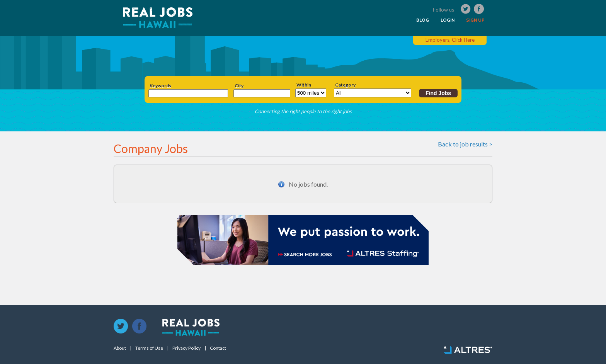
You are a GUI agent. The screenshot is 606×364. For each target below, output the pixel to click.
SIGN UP (475, 20)
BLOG (423, 20)
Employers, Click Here (450, 40)
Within (304, 85)
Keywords (160, 86)
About (120, 348)
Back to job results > (465, 144)
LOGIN (448, 20)
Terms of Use (149, 348)
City (239, 86)
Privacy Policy (186, 348)
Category (345, 85)
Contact (218, 348)
